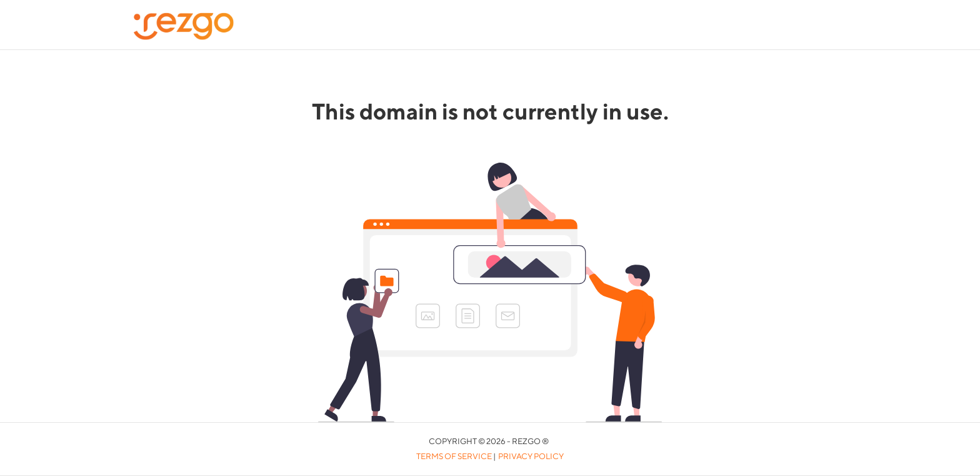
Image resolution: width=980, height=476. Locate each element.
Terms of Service (454, 456)
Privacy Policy (531, 456)
